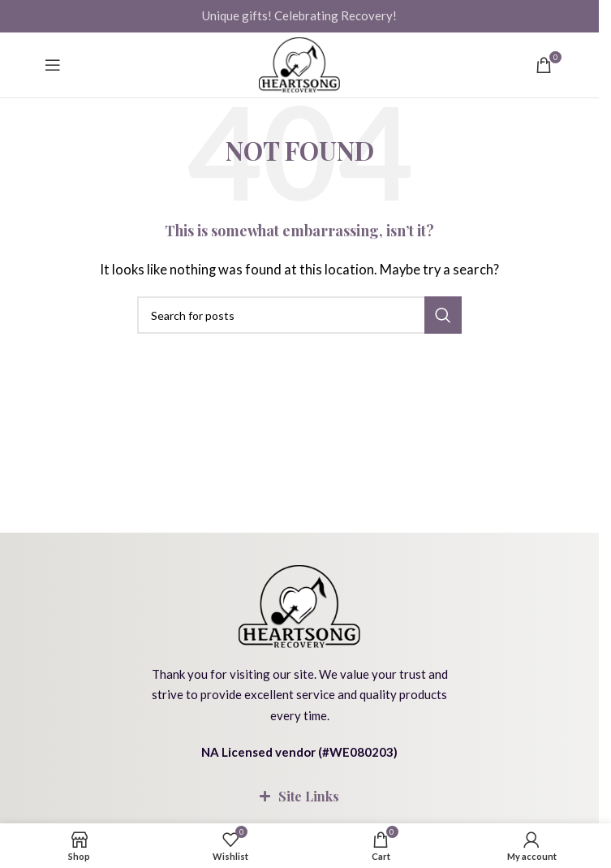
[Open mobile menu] (53, 65)
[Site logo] (299, 65)
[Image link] (299, 604)
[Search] (299, 315)
